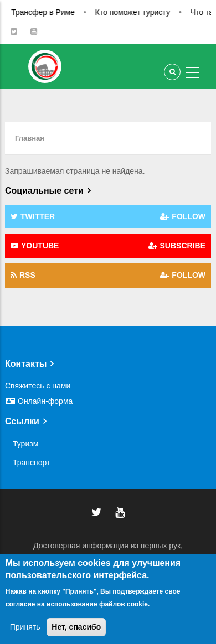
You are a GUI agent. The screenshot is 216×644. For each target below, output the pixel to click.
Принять (25, 627)
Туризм (25, 444)
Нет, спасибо (76, 627)
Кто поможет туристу (142, 12)
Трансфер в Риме (52, 12)
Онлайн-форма (39, 401)
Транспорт (31, 463)
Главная (30, 138)
